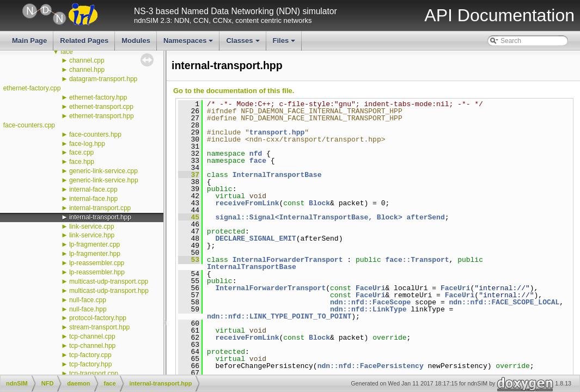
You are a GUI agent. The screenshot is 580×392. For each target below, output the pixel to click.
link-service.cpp (92, 226)
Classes (243, 44)
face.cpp (81, 152)
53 (189, 260)
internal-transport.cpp (100, 208)
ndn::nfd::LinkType (368, 309)
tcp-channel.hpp (92, 346)
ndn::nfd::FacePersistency (371, 366)
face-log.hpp (87, 144)
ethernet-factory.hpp (98, 97)
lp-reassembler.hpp (97, 272)
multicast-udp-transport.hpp (109, 291)
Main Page (29, 41)
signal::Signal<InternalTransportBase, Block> (309, 217)
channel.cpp (87, 60)
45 (189, 217)
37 (189, 175)
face (67, 52)
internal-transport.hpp (100, 217)
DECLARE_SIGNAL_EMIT (255, 238)
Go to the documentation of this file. (234, 91)
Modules (136, 41)
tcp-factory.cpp (90, 355)
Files (285, 44)
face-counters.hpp (95, 134)
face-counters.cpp (29, 125)
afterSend (425, 217)
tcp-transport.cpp (94, 373)
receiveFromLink (247, 203)
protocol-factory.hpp (98, 318)
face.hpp (82, 162)
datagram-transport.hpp (103, 79)
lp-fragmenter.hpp (95, 254)
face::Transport (417, 260)
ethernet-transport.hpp (102, 116)
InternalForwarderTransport (288, 260)
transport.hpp (277, 132)
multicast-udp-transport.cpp (109, 281)
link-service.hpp (92, 235)
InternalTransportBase (277, 175)
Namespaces (189, 44)
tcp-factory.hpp (90, 364)
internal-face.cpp (93, 189)
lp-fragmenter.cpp (94, 244)
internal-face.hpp (93, 199)
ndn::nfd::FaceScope (370, 302)
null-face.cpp (88, 300)
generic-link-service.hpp (104, 180)
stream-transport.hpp (99, 327)
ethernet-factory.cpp (32, 88)
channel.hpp (87, 70)
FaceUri (371, 288)
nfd (256, 154)
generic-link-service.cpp (103, 171)
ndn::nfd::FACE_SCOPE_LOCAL (504, 302)
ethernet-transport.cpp (101, 107)
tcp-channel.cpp (92, 336)
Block (319, 203)
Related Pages (84, 41)
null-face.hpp (88, 309)
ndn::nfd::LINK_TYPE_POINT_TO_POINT (279, 316)
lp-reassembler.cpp (97, 263)
